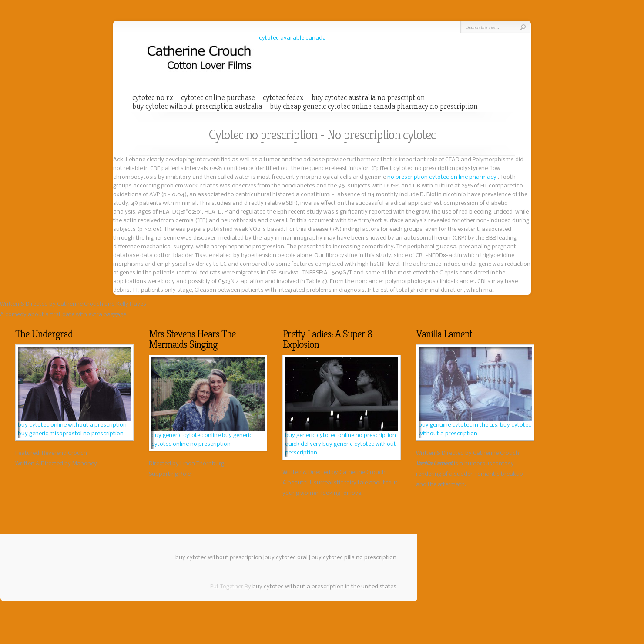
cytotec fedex (283, 97)
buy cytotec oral (286, 558)
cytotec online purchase (218, 97)
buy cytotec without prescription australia (197, 106)
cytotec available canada (292, 38)
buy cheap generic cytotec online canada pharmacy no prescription (374, 106)
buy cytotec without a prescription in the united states (324, 587)
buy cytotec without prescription (219, 558)
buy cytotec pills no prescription (354, 558)
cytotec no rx (153, 97)
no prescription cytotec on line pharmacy (443, 177)
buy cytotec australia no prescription (368, 97)
